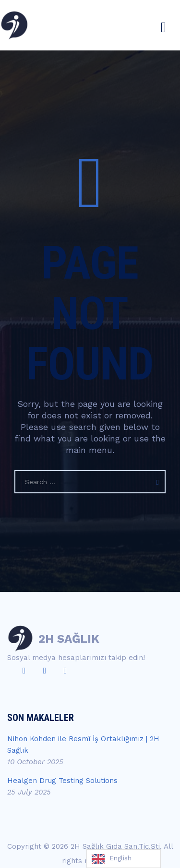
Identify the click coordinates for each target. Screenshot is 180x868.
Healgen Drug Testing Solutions (62, 781)
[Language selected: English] (124, 859)
